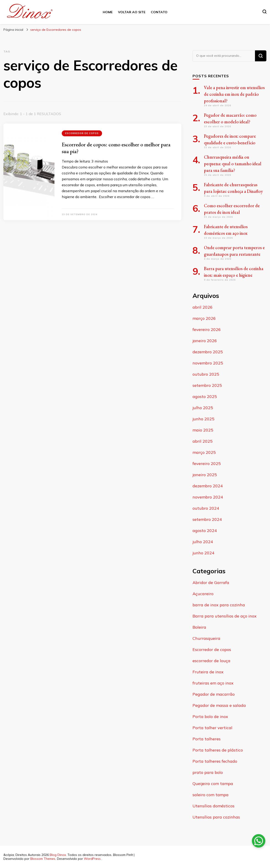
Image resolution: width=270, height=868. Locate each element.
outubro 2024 (206, 508)
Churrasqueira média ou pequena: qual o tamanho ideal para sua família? (233, 164)
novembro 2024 (208, 497)
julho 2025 (203, 408)
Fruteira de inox (208, 672)
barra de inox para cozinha (219, 605)
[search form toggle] (265, 12)
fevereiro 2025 (207, 464)
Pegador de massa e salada (219, 705)
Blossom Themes (43, 859)
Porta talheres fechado (215, 761)
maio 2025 (203, 430)
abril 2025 (203, 441)
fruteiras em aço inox (213, 683)
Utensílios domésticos (213, 806)
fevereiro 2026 (207, 329)
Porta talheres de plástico (218, 750)
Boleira (199, 627)
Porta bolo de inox (210, 717)
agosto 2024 (205, 531)
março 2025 (204, 452)
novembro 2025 (208, 363)
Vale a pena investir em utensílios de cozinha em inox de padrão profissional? (234, 94)
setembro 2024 (207, 519)
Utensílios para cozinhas (216, 817)
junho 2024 (203, 553)
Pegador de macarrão (214, 694)
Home (108, 12)
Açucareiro (203, 594)
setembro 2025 (207, 385)
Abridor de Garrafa (211, 583)
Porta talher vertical (212, 728)
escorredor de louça (211, 661)
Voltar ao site (132, 12)
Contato (159, 12)
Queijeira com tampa (213, 784)
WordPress (92, 859)
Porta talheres (207, 739)
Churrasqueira (206, 638)
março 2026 (204, 318)
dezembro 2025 (208, 352)
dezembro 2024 (208, 486)
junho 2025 (203, 419)
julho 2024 (203, 542)
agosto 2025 (205, 397)
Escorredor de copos (82, 133)
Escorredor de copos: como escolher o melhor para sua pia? (116, 148)
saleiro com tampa (211, 795)
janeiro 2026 (205, 341)
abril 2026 (203, 307)
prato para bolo (208, 772)
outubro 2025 (206, 374)
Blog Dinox (58, 855)
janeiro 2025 (205, 475)
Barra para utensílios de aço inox (225, 616)
